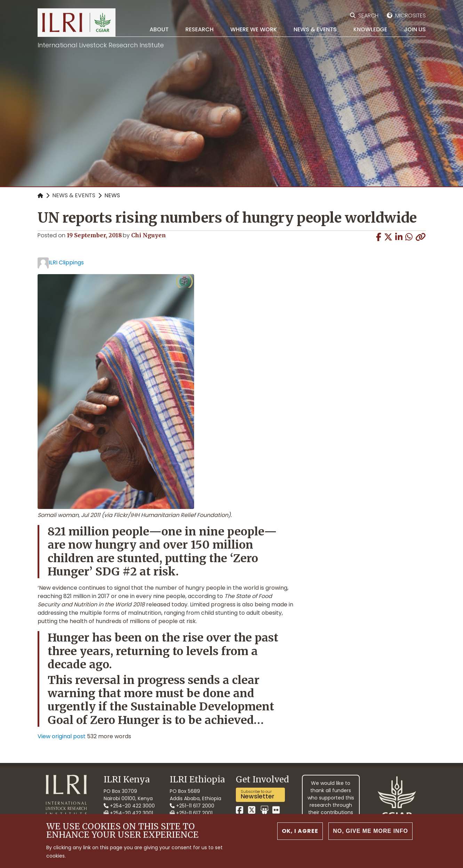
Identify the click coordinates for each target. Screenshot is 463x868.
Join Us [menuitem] (415, 29)
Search (368, 15)
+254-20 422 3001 (128, 813)
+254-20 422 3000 (129, 806)
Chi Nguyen (149, 235)
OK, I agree (300, 836)
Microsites (410, 15)
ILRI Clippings (66, 262)
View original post (62, 736)
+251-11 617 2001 (191, 813)
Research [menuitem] (199, 29)
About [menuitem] (159, 29)
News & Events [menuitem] (315, 29)
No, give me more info (370, 836)
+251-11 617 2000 (192, 806)
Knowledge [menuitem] (370, 29)
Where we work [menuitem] (254, 29)
